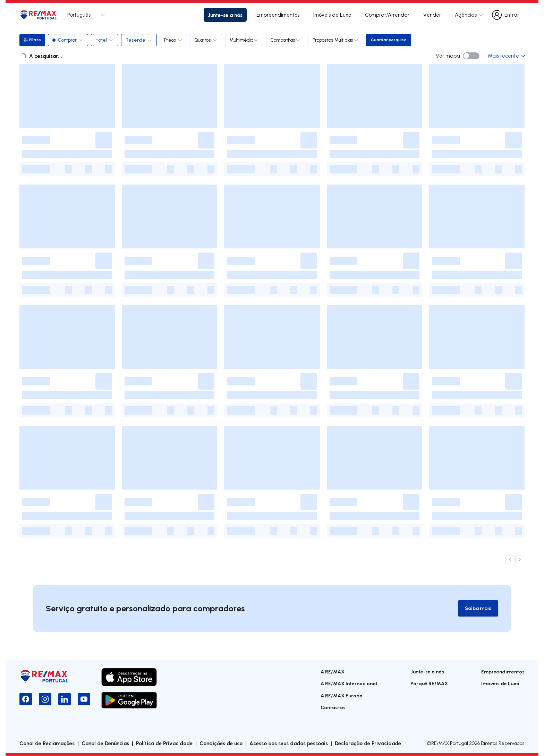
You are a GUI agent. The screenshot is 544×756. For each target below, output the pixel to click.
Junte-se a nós (225, 15)
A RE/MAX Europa (342, 696)
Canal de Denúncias (105, 744)
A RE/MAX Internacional (349, 684)
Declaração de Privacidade (368, 744)
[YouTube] (84, 699)
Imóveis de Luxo (332, 15)
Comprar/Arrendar (387, 15)
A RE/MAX (333, 672)
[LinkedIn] (65, 699)
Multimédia (245, 40)
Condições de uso (221, 744)
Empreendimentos (278, 15)
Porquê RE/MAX (429, 684)
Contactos (333, 708)
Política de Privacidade (164, 744)
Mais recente (506, 56)
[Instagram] (45, 699)
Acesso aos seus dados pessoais (289, 744)
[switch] (471, 56)
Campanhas (287, 40)
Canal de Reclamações (47, 744)
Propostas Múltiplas (337, 40)
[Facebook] (26, 699)
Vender (432, 15)
